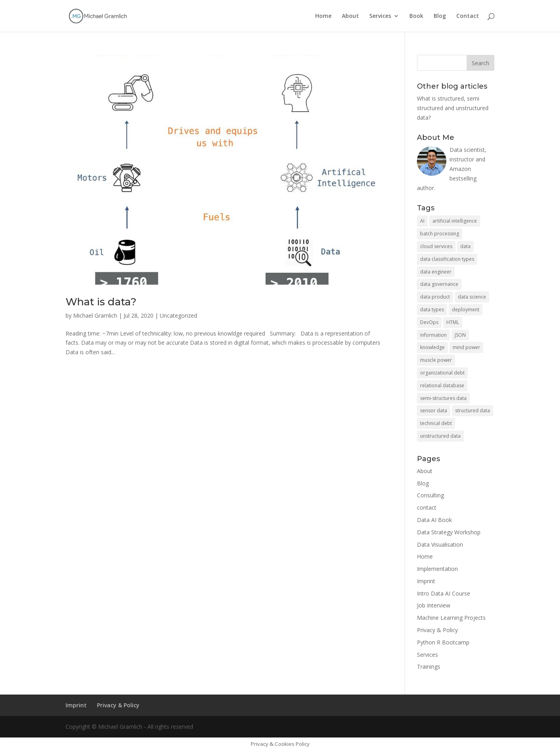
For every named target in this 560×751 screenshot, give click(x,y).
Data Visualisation (440, 544)
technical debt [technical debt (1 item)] (436, 423)
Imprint (426, 581)
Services (380, 16)
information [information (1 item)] (433, 335)
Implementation (437, 569)
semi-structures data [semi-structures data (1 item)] (443, 398)
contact (427, 507)
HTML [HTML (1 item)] (453, 322)
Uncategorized (178, 315)
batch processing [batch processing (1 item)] (440, 234)
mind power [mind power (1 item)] (466, 347)
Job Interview (434, 605)
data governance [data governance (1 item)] (439, 284)
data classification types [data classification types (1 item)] (447, 259)
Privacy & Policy (437, 630)
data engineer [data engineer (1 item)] (436, 272)
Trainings (429, 667)
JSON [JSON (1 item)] (460, 335)
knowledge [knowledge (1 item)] (432, 347)
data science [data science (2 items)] (472, 297)
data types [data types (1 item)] (432, 310)
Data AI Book (434, 520)
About (350, 16)
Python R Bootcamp (443, 642)
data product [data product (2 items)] (435, 297)
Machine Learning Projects (451, 618)
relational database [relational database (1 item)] (442, 385)
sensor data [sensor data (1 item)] (434, 410)
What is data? (101, 302)
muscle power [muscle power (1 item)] (436, 360)
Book (416, 16)
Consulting (430, 495)
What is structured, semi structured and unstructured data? (453, 108)
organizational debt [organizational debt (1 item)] (442, 373)
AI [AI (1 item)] (422, 221)
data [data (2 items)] (465, 246)
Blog (440, 16)
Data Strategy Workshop (449, 532)
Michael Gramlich (95, 315)
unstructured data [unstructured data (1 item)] (440, 436)
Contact (468, 16)
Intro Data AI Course (444, 593)
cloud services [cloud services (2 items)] (436, 246)
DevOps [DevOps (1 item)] (429, 322)
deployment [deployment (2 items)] (466, 310)
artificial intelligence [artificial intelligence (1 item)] (455, 221)
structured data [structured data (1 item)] (473, 410)
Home (323, 16)
